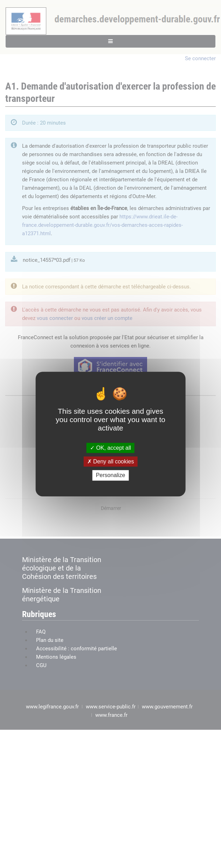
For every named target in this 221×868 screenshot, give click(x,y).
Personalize (111, 475)
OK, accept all (110, 448)
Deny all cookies (111, 461)
